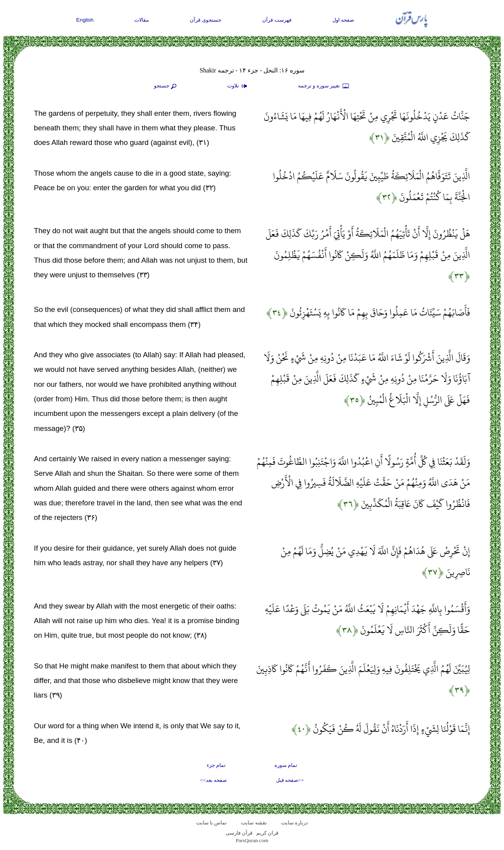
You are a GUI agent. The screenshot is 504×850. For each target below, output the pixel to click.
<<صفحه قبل (290, 780)
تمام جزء (216, 765)
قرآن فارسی (239, 833)
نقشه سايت (254, 823)
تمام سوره (286, 765)
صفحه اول (343, 20)
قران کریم (267, 833)
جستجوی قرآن (206, 20)
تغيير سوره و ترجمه (324, 86)
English (85, 20)
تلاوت (238, 86)
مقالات (142, 20)
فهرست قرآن (277, 20)
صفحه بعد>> (213, 780)
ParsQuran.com (252, 840)
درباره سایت (295, 823)
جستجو (166, 86)
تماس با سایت (212, 823)
